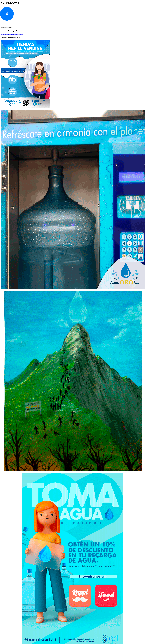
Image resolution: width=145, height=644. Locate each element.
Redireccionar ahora (6, 28)
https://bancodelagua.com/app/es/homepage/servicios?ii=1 (12, 34)
